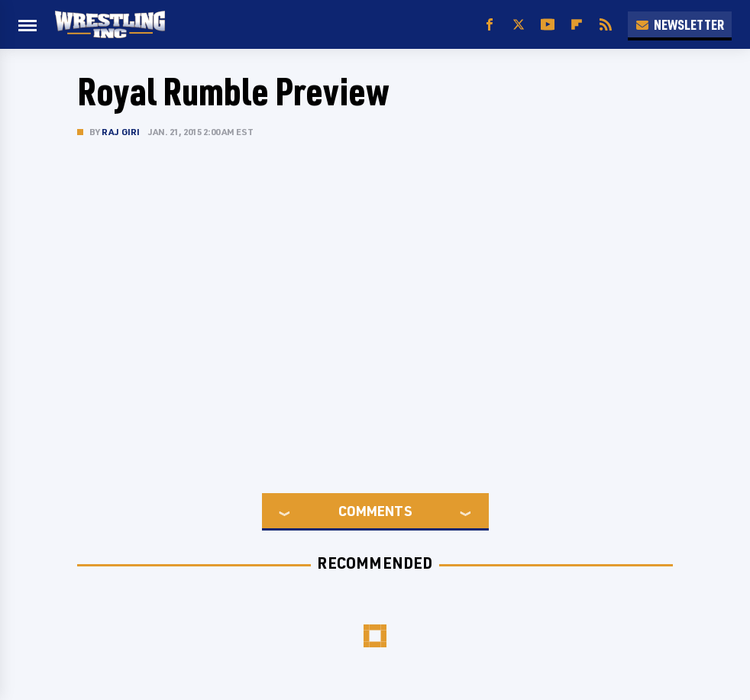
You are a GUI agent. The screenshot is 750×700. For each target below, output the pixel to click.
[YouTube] (548, 25)
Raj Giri (121, 132)
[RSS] (606, 25)
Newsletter (680, 24)
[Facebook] (490, 25)
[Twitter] (519, 25)
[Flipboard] (577, 25)
